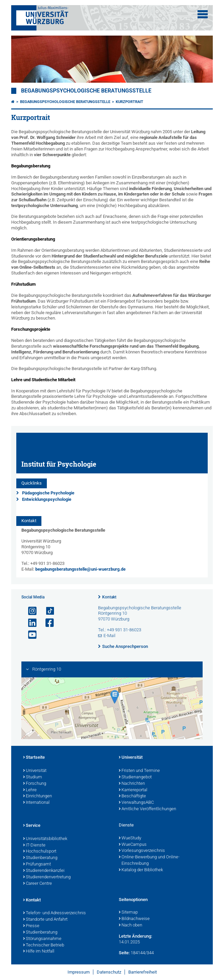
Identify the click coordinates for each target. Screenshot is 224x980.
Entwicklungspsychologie (47, 499)
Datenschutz (109, 972)
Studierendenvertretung (47, 877)
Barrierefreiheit (143, 972)
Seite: (124, 953)
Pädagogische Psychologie (48, 493)
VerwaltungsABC (136, 803)
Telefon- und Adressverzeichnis (54, 913)
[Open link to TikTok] (47, 611)
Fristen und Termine (139, 771)
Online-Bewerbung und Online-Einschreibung (149, 861)
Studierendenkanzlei (44, 871)
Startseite (34, 758)
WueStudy (130, 838)
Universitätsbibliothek (45, 839)
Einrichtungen (38, 796)
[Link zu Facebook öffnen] (47, 623)
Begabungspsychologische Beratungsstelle (86, 91)
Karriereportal (133, 790)
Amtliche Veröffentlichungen (147, 809)
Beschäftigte (132, 796)
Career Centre (38, 884)
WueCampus (133, 845)
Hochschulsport (40, 852)
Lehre (30, 790)
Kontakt (109, 597)
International (36, 803)
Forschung (35, 784)
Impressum (79, 972)
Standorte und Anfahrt (45, 920)
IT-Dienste (34, 845)
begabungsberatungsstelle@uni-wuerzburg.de (80, 569)
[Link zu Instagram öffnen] (30, 611)
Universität (35, 771)
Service (32, 826)
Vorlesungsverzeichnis (142, 851)
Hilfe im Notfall (39, 952)
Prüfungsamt (37, 864)
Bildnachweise (134, 919)
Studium (33, 777)
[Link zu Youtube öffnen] (30, 635)
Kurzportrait (129, 102)
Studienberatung (40, 858)
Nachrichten (132, 784)
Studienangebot (135, 777)
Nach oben (130, 925)
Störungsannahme (42, 939)
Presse (31, 926)
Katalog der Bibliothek (141, 870)
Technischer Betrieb (44, 945)
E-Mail (109, 636)
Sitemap (128, 913)
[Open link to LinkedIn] (30, 623)
